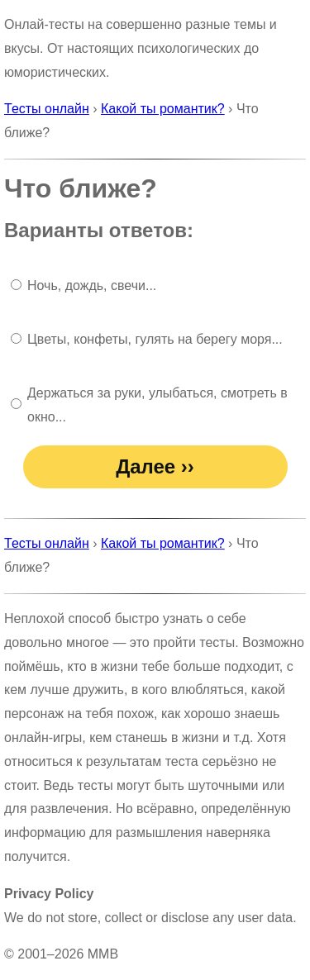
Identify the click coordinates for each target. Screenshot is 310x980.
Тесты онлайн (47, 109)
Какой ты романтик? (163, 109)
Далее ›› (155, 466)
